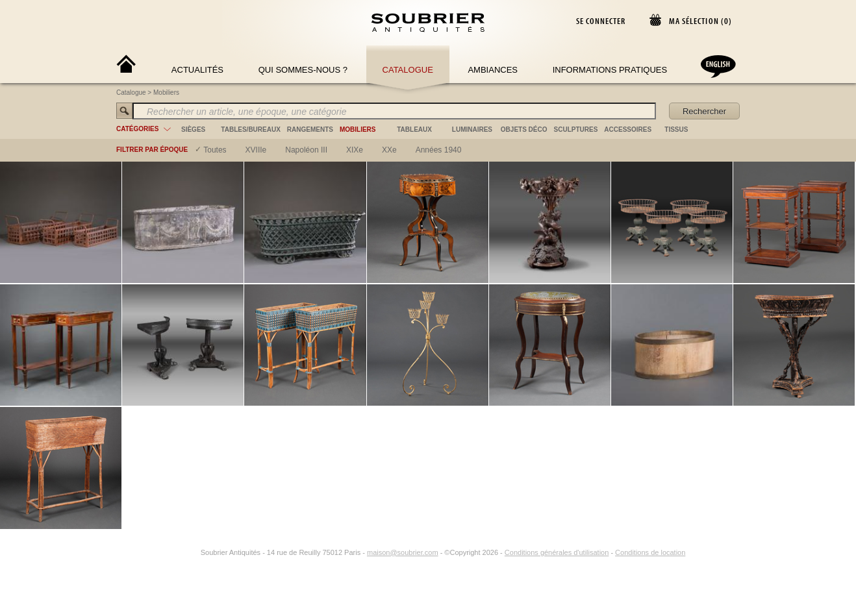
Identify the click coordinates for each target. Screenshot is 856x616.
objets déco (524, 129)
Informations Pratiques (610, 70)
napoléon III (306, 150)
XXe (389, 150)
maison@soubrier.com (403, 552)
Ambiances (493, 70)
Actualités (197, 70)
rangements (310, 129)
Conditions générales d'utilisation (557, 552)
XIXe (355, 150)
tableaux (414, 129)
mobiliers (358, 129)
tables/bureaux (250, 129)
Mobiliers (166, 92)
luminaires (472, 129)
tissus (676, 129)
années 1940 (439, 150)
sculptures (576, 129)
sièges (193, 129)
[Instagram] (192, 552)
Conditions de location (650, 552)
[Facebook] (177, 552)
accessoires (628, 129)
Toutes (215, 150)
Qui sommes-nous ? (303, 70)
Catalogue (408, 70)
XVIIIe (256, 150)
